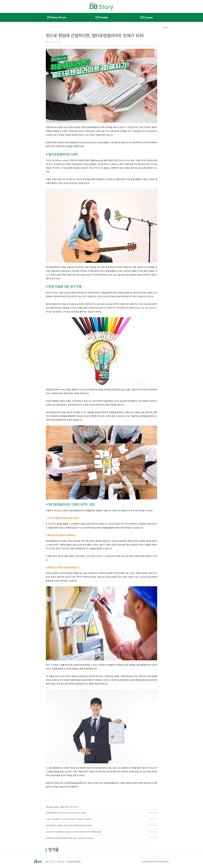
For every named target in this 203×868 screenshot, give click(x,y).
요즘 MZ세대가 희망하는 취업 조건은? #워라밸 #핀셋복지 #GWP (69, 825)
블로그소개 (50, 862)
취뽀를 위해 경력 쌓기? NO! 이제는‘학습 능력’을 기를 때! (66, 813)
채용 (62, 807)
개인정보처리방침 (74, 862)
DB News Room (57, 17)
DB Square (146, 17)
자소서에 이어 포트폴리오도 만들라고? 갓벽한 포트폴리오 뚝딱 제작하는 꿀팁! (73, 832)
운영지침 (60, 862)
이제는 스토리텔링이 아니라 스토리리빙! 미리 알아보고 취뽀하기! (69, 819)
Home (165, 27)
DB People (102, 17)
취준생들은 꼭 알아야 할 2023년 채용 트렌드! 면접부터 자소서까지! (70, 838)
